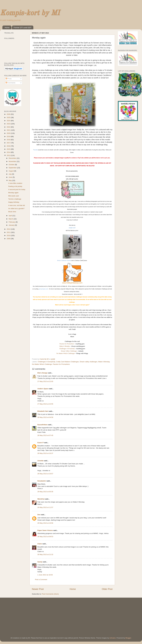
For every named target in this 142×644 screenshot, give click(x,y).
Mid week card (14, 196)
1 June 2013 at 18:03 (45, 575)
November (13, 161)
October (12, 165)
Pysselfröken (42, 425)
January (12, 225)
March (11, 219)
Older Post (107, 589)
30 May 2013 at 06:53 (45, 537)
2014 (9, 152)
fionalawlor (42, 481)
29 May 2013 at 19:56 (45, 523)
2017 (9, 143)
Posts (9, 79)
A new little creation (15, 183)
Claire (40, 544)
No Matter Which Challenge (42, 364)
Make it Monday (65, 346)
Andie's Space (43, 389)
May (10, 180)
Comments (11, 83)
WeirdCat (41, 499)
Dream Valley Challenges (69, 351)
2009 (9, 239)
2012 (9, 229)
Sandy (40, 562)
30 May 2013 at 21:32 (45, 554)
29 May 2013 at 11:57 (45, 507)
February (12, 222)
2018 (9, 140)
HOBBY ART (72, 228)
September (13, 168)
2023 (9, 124)
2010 (9, 235)
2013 (9, 155)
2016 (9, 146)
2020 (9, 133)
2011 (9, 232)
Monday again (13, 193)
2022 (9, 127)
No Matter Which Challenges (66, 353)
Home (7, 28)
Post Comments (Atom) (50, 594)
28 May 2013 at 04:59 (45, 417)
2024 (9, 121)
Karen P (40, 443)
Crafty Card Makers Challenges (67, 362)
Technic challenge (15, 199)
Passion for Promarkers (67, 344)
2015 (9, 149)
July (10, 174)
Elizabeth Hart (43, 411)
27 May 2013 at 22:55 (45, 404)
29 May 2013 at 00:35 (45, 492)
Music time (12, 212)
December (13, 158)
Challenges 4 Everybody (67, 349)
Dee (39, 515)
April (11, 216)
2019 (9, 136)
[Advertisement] (22, 614)
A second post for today (17, 189)
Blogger (128, 638)
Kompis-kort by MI (30, 13)
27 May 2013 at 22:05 (45, 381)
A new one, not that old (17, 205)
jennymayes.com (44, 289)
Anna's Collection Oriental (64, 261)
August (11, 171)
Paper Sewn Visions (45, 530)
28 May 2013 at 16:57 (45, 474)
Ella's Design (42, 373)
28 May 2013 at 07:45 (45, 435)
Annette (36, 150)
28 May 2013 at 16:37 (45, 453)
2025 (9, 117)
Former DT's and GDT (23, 28)
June (11, 177)
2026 (9, 114)
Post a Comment (41, 580)
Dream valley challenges (89, 362)
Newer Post (38, 589)
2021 (9, 130)
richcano (113, 638)
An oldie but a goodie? (16, 209)
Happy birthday (14, 202)
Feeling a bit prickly (15, 186)
